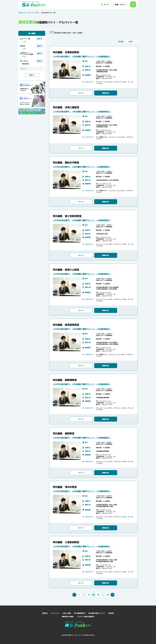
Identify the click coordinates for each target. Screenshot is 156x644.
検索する (32, 75)
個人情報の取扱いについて (97, 613)
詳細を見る (106, 93)
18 (108, 595)
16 (98, 595)
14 (89, 595)
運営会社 (45, 613)
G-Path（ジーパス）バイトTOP (28, 13)
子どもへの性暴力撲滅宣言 (86, 617)
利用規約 (111, 613)
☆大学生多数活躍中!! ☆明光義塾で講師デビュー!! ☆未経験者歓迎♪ (82, 56)
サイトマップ (55, 613)
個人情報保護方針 (80, 613)
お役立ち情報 (67, 613)
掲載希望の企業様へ (68, 617)
